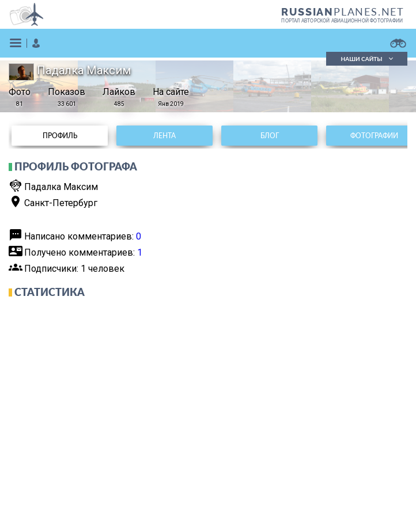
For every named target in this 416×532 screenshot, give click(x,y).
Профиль (60, 136)
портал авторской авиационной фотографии (342, 21)
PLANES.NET (343, 12)
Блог (270, 136)
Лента (164, 136)
